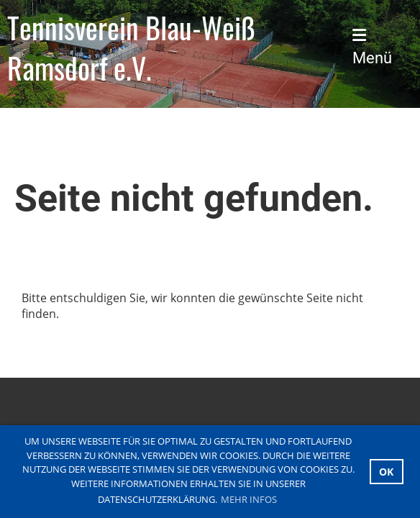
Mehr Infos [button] (249, 499)
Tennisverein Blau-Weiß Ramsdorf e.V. (132, 47)
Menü (372, 47)
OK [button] (386, 472)
